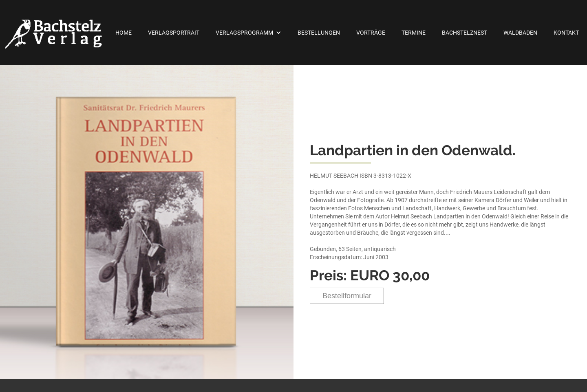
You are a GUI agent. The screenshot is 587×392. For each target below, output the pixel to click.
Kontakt (566, 33)
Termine (414, 33)
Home (124, 33)
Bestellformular (347, 296)
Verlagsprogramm (244, 33)
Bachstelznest (465, 33)
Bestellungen (319, 33)
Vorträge (371, 33)
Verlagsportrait (174, 33)
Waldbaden (520, 33)
